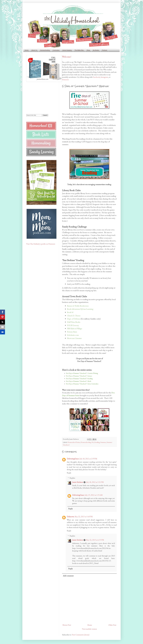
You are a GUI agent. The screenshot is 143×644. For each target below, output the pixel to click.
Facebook (96, 77)
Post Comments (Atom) (81, 635)
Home (27, 50)
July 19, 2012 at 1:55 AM (94, 495)
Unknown (70, 517)
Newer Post (67, 625)
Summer (103, 442)
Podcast (105, 50)
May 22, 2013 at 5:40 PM (84, 517)
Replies (72, 478)
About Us (34, 50)
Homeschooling (45, 50)
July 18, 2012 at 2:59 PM (88, 459)
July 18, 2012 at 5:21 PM (95, 482)
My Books (96, 50)
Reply (69, 473)
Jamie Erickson (78, 482)
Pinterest (65, 80)
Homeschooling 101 (87, 442)
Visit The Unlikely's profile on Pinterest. (41, 244)
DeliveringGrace (73, 459)
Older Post (112, 625)
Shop (88, 50)
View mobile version (89, 629)
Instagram (104, 77)
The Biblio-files (79, 50)
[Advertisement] (39, 98)
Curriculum (56, 50)
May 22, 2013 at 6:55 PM (95, 540)
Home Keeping (67, 50)
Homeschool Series (74, 442)
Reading (97, 442)
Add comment (68, 576)
